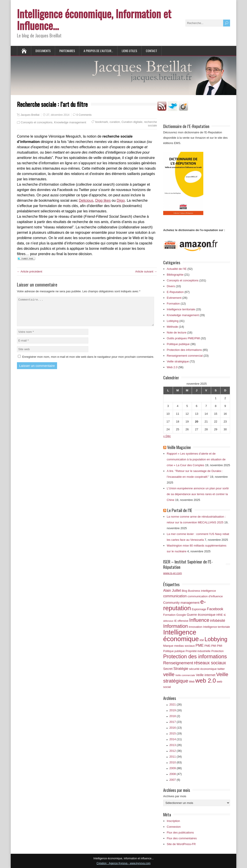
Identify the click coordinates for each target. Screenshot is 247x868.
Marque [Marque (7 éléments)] (168, 646)
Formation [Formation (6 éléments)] (169, 615)
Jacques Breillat (30, 115)
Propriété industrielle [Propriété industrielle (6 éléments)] (198, 651)
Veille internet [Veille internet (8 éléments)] (206, 675)
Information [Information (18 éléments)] (176, 626)
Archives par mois (175, 796)
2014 (176, 739)
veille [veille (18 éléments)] (169, 674)
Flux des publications (180, 832)
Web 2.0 (172, 367)
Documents (43, 51)
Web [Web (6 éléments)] (192, 682)
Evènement (174, 298)
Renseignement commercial (185, 356)
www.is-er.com (173, 573)
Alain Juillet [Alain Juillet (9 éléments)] (172, 591)
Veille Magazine (179, 447)
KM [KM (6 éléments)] (202, 640)
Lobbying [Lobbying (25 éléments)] (216, 639)
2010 (176, 762)
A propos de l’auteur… (98, 51)
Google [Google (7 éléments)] (181, 615)
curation (115, 122)
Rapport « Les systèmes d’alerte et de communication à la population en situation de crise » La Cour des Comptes (196, 459)
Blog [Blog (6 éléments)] (184, 591)
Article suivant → (146, 271)
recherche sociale (150, 124)
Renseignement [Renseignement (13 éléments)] (178, 663)
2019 (176, 710)
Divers (171, 286)
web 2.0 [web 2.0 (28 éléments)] (206, 681)
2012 (176, 751)
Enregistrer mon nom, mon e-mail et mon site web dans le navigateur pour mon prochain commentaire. (88, 362)
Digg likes (103, 200)
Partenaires (67, 51)
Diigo (121, 200)
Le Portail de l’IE (180, 510)
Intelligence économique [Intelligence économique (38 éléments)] (181, 635)
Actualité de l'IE (177, 269)
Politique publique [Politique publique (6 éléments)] (174, 651)
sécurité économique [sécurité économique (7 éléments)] (203, 669)
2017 (176, 722)
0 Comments (84, 115)
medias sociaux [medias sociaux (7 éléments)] (184, 646)
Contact (151, 51)
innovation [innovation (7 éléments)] (196, 627)
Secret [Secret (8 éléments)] (168, 669)
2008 (176, 774)
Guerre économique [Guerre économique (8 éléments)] (201, 615)
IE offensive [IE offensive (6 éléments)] (181, 621)
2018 (175, 716)
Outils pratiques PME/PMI (183, 338)
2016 (176, 728)
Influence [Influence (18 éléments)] (199, 620)
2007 (175, 780)
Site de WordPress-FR (181, 844)
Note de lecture (177, 332)
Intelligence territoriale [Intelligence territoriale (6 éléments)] (216, 627)
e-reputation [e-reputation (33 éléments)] (184, 605)
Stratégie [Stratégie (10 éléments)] (181, 669)
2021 (176, 704)
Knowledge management (70, 122)
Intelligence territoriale (181, 309)
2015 (176, 733)
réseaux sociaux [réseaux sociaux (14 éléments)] (210, 663)
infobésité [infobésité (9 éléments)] (217, 621)
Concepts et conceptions (37, 122)
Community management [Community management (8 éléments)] (181, 603)
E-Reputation (175, 292)
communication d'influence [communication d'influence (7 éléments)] (205, 596)
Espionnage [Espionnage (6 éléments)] (199, 609)
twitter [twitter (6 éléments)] (221, 669)
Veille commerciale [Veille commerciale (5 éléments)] (185, 675)
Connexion (174, 827)
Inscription (173, 821)
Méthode (172, 327)
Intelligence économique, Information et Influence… (94, 19)
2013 (176, 745)
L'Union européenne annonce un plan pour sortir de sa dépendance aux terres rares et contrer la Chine (198, 494)
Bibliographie (175, 275)
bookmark (102, 122)
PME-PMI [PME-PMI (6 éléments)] (210, 646)
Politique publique (178, 344)
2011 (176, 757)
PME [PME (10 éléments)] (200, 645)
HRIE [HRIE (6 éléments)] (219, 615)
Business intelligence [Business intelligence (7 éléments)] (202, 591)
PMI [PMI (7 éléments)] (220, 646)
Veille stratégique (178, 361)
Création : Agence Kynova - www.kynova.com (123, 863)
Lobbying (173, 321)
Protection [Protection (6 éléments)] (217, 651)
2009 (176, 768)
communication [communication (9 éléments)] (175, 596)
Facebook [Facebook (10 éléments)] (215, 609)
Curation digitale (132, 122)
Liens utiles (129, 51)
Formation (173, 304)
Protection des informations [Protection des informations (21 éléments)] (195, 657)
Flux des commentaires (182, 838)
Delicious (86, 200)
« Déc (167, 436)
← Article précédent (30, 271)
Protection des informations (184, 350)
